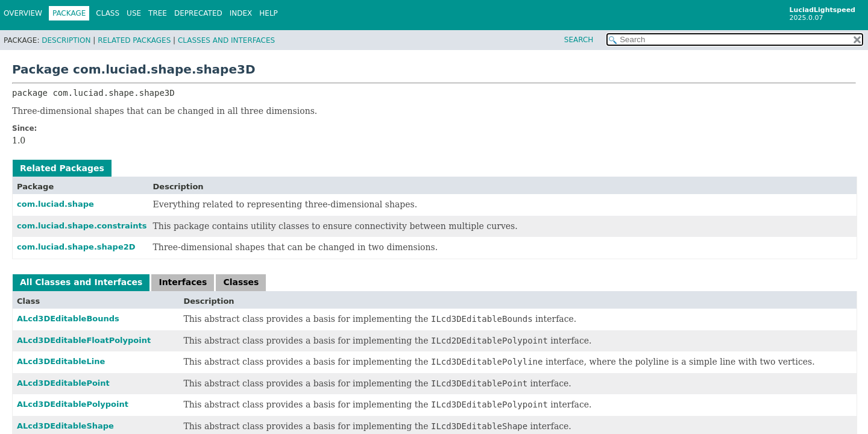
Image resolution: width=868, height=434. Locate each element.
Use (134, 13)
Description (66, 40)
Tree (158, 13)
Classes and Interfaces (226, 40)
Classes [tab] (241, 282)
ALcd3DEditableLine (61, 361)
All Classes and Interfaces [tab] (81, 282)
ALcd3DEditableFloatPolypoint (84, 340)
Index (241, 13)
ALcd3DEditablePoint (63, 383)
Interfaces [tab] (183, 282)
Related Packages (134, 40)
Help (269, 13)
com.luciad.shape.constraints (82, 226)
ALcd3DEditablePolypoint (73, 404)
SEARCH (579, 40)
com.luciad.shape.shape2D (76, 247)
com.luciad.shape (55, 204)
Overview (23, 13)
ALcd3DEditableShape (65, 426)
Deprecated (198, 13)
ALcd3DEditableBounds (68, 319)
